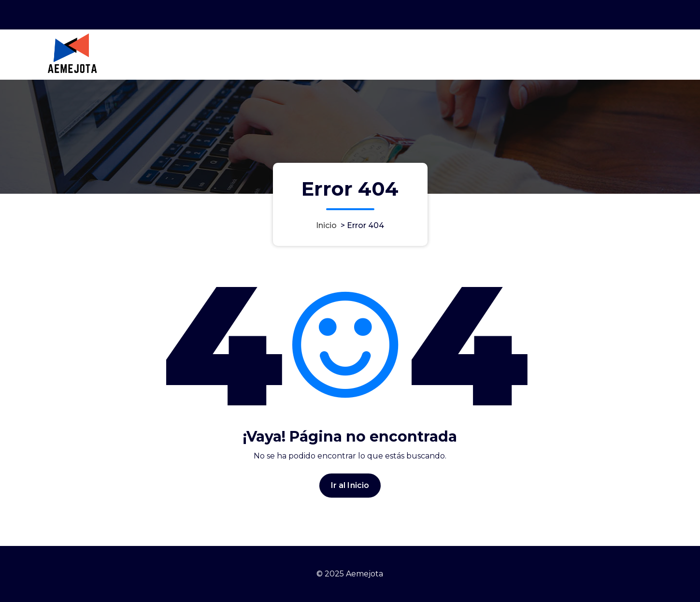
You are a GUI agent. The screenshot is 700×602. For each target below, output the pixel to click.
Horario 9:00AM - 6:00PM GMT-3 (535, 14)
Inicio (326, 225)
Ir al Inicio (350, 487)
